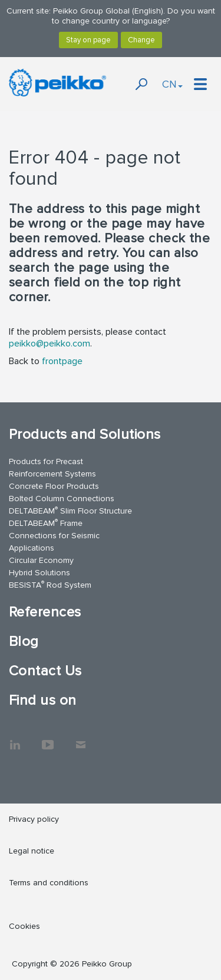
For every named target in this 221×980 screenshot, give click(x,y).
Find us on (43, 700)
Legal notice (32, 851)
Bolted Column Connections (62, 499)
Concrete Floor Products (54, 486)
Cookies (24, 926)
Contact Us (45, 671)
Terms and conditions (49, 883)
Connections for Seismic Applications (54, 542)
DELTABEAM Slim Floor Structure (70, 510)
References (45, 612)
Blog (24, 641)
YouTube (48, 739)
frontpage (62, 361)
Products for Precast (46, 461)
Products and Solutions (85, 434)
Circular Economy (41, 560)
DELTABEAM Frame (46, 523)
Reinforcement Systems (52, 474)
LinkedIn (15, 739)
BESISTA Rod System (50, 584)
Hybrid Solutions (39, 573)
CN (172, 84)
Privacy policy (34, 819)
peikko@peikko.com (50, 344)
